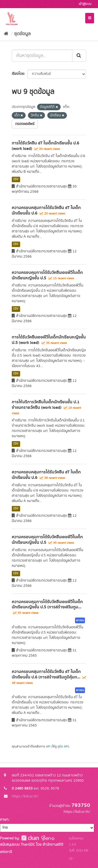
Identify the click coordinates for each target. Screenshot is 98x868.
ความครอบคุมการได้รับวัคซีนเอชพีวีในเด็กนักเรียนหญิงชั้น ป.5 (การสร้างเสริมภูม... (47, 605)
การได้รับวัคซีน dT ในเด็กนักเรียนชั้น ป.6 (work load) (45, 146)
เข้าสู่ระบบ (85, 4)
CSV (16, 179)
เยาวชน (80, 620)
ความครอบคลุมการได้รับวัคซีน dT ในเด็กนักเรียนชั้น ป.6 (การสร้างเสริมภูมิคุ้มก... (46, 674)
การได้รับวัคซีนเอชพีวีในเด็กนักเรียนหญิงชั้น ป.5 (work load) (49, 340)
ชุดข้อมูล (22, 34)
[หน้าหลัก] (6, 34)
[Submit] (79, 56)
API (48, 747)
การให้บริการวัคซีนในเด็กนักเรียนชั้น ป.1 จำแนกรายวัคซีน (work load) (46, 405)
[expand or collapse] (90, 18)
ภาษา (4, 820)
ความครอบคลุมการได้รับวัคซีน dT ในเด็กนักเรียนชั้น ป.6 (46, 210)
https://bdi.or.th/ (25, 796)
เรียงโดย (18, 74)
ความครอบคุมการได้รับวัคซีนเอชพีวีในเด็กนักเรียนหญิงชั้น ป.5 (47, 275)
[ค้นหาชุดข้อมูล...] (42, 56)
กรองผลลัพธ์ (25, 124)
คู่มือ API (63, 747)
